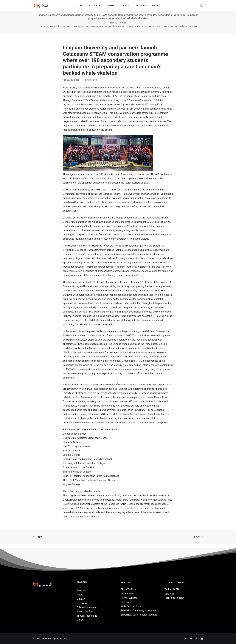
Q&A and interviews (87, 607)
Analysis (81, 590)
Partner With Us (129, 598)
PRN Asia (122, 27)
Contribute (141, 6)
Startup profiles (85, 612)
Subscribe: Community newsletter (138, 610)
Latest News (95, 6)
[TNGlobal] (41, 6)
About (156, 6)
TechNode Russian (174, 598)
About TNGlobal (129, 589)
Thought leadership (87, 616)
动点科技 (169, 594)
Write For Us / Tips (131, 606)
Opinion (81, 599)
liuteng (93, 85)
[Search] (202, 6)
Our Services (127, 594)
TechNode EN (172, 589)
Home (80, 6)
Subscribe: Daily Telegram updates (139, 615)
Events (111, 6)
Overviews (83, 603)
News (80, 595)
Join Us (125, 602)
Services (124, 6)
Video (80, 620)
